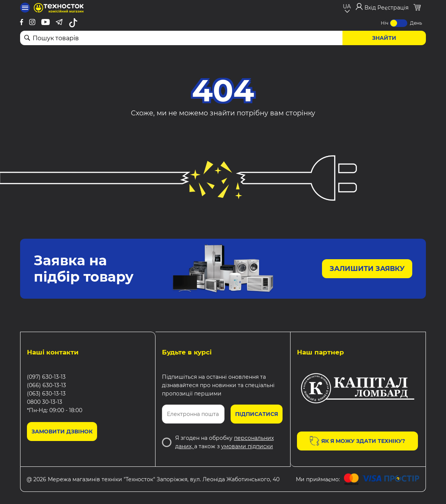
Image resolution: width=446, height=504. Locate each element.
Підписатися (257, 414)
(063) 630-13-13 (46, 394)
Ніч (385, 23)
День (416, 23)
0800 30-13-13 (45, 402)
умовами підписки (247, 446)
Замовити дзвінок (62, 432)
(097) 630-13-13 (46, 377)
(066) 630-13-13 (46, 385)
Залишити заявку (367, 269)
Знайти (384, 38)
